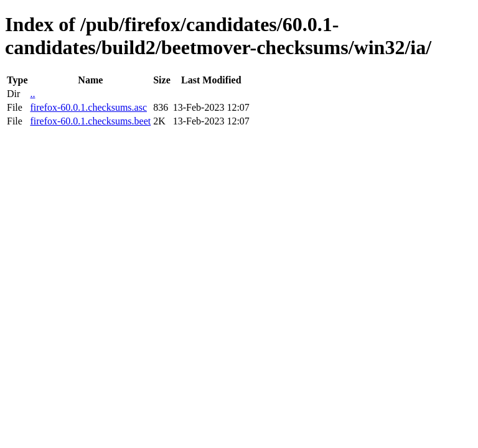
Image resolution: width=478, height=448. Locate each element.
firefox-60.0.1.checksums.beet (90, 121)
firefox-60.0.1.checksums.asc (88, 107)
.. (32, 94)
